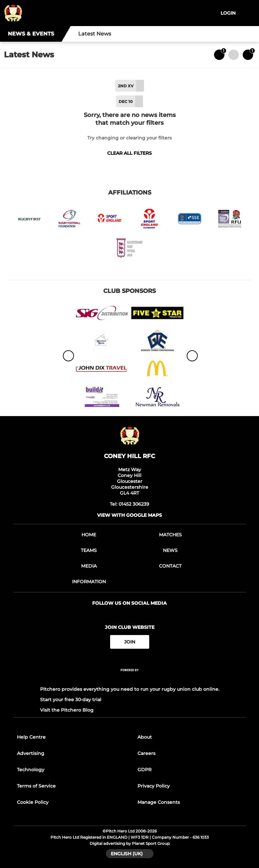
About (145, 737)
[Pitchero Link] (130, 679)
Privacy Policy (154, 786)
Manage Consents (159, 802)
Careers (146, 753)
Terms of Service (36, 786)
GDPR (144, 770)
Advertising (31, 753)
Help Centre (31, 737)
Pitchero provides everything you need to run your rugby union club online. (130, 689)
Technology (31, 770)
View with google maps (129, 515)
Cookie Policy (33, 802)
